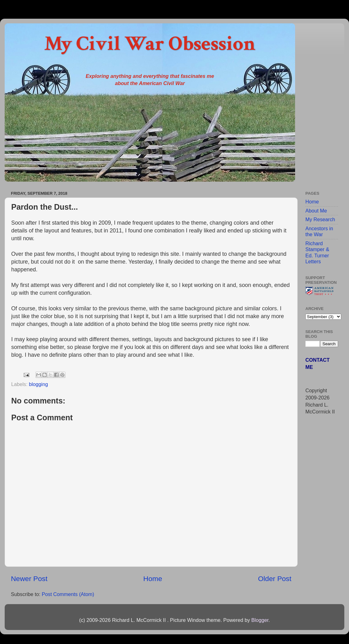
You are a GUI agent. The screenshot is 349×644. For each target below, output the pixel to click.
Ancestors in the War (319, 231)
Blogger (260, 620)
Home (153, 579)
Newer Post (29, 579)
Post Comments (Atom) (68, 594)
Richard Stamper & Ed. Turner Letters (317, 252)
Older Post (275, 579)
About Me (316, 211)
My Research (320, 219)
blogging (38, 384)
